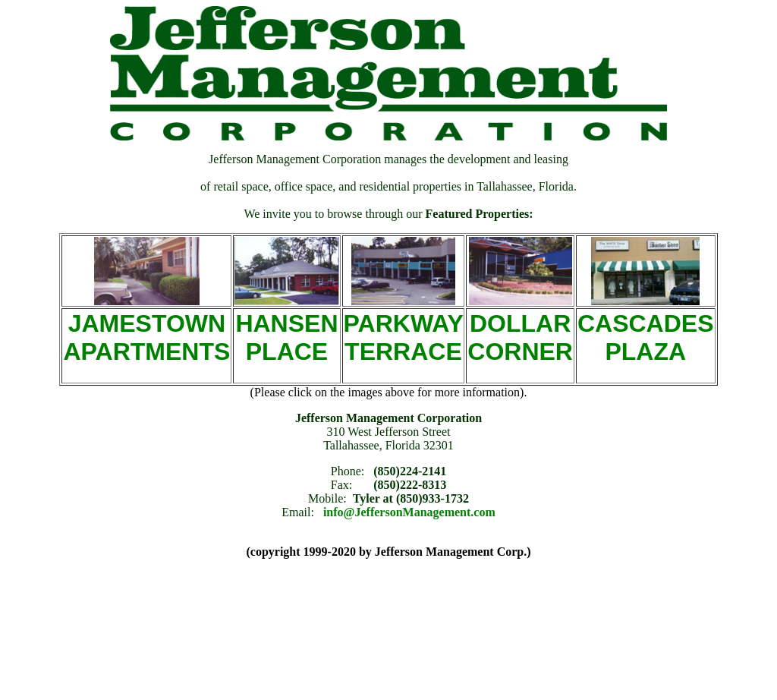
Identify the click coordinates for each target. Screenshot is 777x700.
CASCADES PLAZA (646, 337)
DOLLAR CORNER (520, 337)
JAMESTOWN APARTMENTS (146, 337)
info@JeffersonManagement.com (409, 512)
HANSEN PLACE (286, 337)
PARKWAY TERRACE (404, 337)
